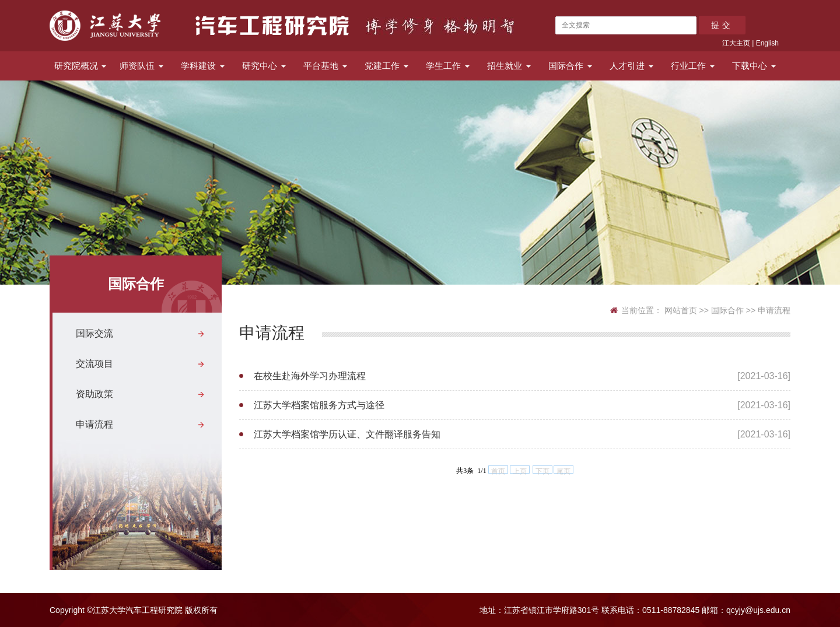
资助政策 (94, 394)
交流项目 (94, 364)
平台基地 (325, 66)
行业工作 (692, 66)
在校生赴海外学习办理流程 (310, 376)
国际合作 (570, 66)
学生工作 (447, 66)
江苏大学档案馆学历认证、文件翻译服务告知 (347, 434)
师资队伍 (141, 66)
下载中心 (754, 66)
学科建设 (202, 66)
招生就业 (509, 66)
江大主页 (736, 43)
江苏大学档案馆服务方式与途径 (319, 405)
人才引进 (631, 66)
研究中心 (264, 66)
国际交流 (94, 333)
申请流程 (94, 424)
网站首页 (681, 310)
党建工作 (386, 66)
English (767, 43)
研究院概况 (80, 66)
